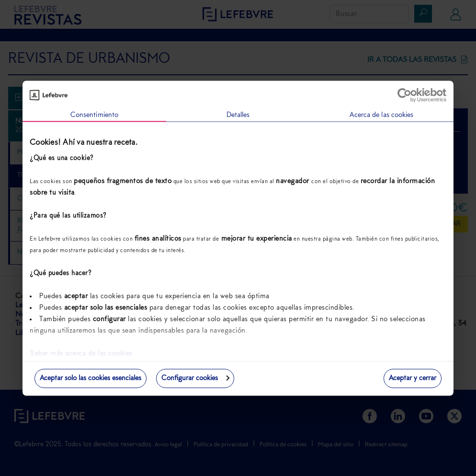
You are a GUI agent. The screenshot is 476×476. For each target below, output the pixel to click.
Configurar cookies (195, 378)
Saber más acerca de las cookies (81, 354)
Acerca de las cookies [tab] (381, 115)
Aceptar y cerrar (413, 378)
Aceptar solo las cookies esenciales (91, 378)
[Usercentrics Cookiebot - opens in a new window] (404, 95)
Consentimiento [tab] (94, 115)
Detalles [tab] (238, 115)
